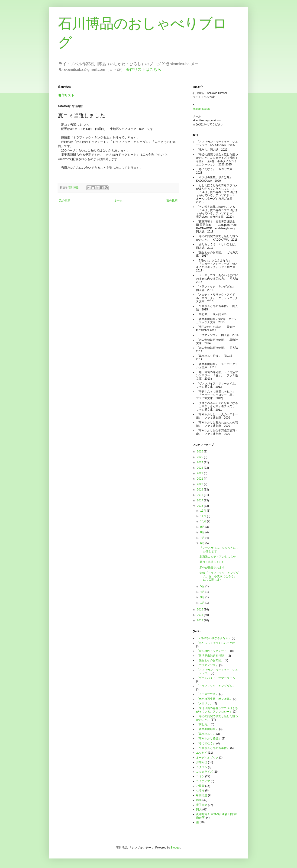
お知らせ (202, 762)
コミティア (203, 781)
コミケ (200, 776)
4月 (203, 592)
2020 (200, 484)
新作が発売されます (212, 568)
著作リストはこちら (144, 69)
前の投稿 (172, 200)
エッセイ (202, 753)
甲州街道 (202, 795)
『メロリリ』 (204, 703)
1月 (203, 603)
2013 (200, 620)
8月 (203, 532)
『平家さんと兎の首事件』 (213, 748)
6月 (203, 543)
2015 (200, 610)
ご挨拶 (200, 786)
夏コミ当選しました (212, 562)
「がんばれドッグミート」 (213, 651)
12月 (204, 511)
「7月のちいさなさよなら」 (214, 638)
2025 (200, 457)
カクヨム (202, 767)
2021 (200, 479)
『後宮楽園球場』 (207, 729)
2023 (200, 468)
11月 (204, 516)
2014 (200, 615)
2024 (200, 462)
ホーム (118, 200)
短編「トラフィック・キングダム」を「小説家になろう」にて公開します (219, 576)
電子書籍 (202, 805)
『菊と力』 (203, 724)
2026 (200, 452)
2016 (200, 506)
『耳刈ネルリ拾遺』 (209, 739)
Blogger (176, 848)
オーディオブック (207, 758)
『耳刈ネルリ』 (206, 734)
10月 (204, 521)
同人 (199, 810)
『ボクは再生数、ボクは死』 (214, 699)
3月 (203, 597)
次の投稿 (65, 200)
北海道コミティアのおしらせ (218, 557)
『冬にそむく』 (206, 743)
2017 (200, 500)
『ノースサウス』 (207, 694)
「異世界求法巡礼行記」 (211, 656)
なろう (200, 791)
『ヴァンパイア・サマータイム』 (217, 678)
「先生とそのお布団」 (210, 660)
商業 (199, 800)
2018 (200, 495)
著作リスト (66, 95)
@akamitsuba (201, 109)
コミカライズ (204, 772)
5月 (203, 586)
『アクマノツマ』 (207, 665)
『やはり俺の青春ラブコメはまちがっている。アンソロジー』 (217, 710)
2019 (200, 490)
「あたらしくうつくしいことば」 (217, 643)
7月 (203, 538)
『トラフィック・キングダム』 (216, 686)
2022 (200, 473)
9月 (203, 527)
